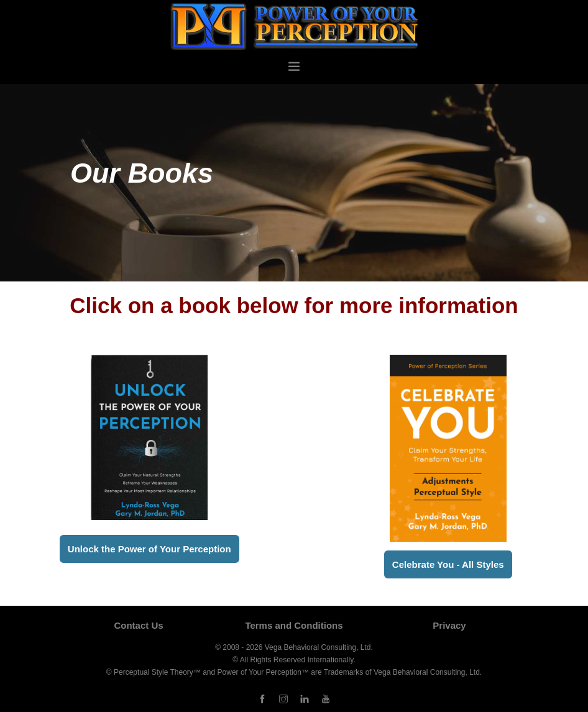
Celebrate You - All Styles (448, 564)
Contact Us (138, 625)
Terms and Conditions (294, 625)
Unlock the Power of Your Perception (149, 549)
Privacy (449, 625)
